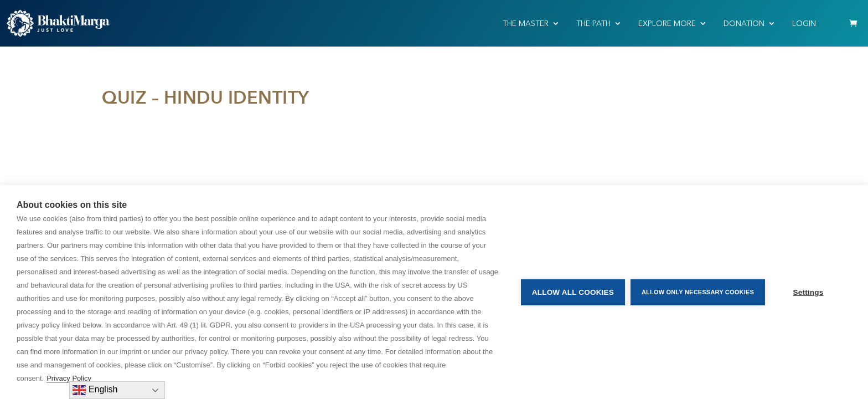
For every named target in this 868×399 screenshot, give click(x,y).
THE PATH (593, 24)
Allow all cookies (573, 292)
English (95, 390)
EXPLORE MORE (667, 24)
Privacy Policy (69, 378)
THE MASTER (526, 24)
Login (804, 24)
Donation (744, 24)
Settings (808, 292)
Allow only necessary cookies (698, 292)
